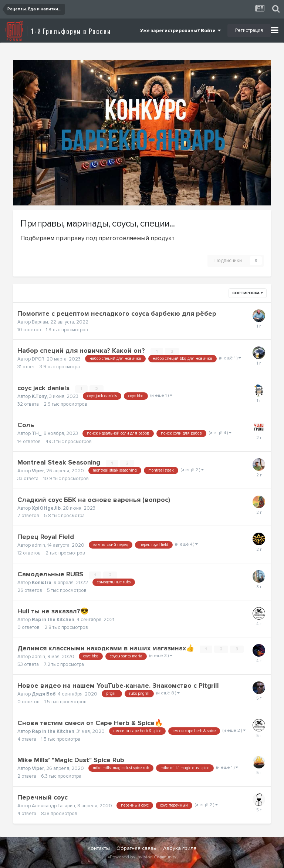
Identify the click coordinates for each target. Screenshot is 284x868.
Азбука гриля (180, 848)
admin (38, 545)
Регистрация (249, 30)
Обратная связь (136, 848)
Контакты (99, 848)
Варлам (40, 322)
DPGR (38, 359)
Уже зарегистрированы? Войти (180, 31)
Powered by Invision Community (143, 857)
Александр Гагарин (53, 806)
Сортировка (248, 293)
